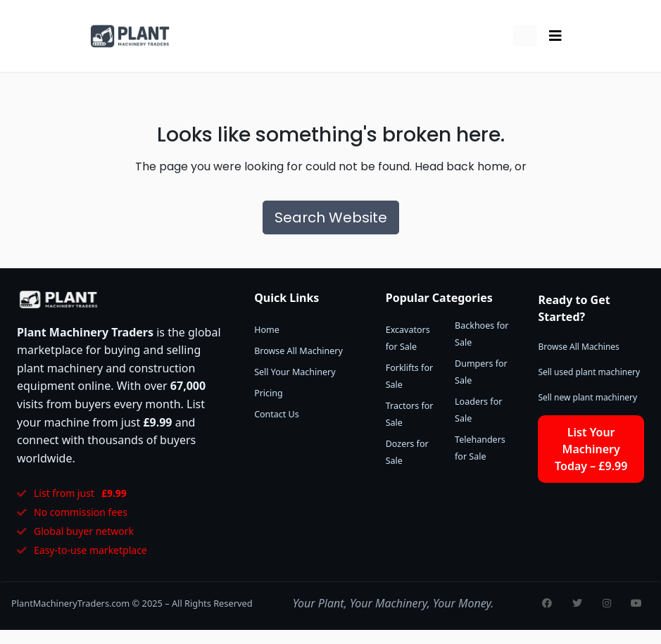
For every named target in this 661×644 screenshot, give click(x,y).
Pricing (269, 393)
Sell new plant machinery (587, 397)
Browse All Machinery (298, 351)
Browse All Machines (578, 347)
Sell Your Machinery (295, 372)
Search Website (331, 217)
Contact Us (277, 414)
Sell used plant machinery (589, 372)
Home (267, 330)
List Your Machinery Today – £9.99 (591, 449)
